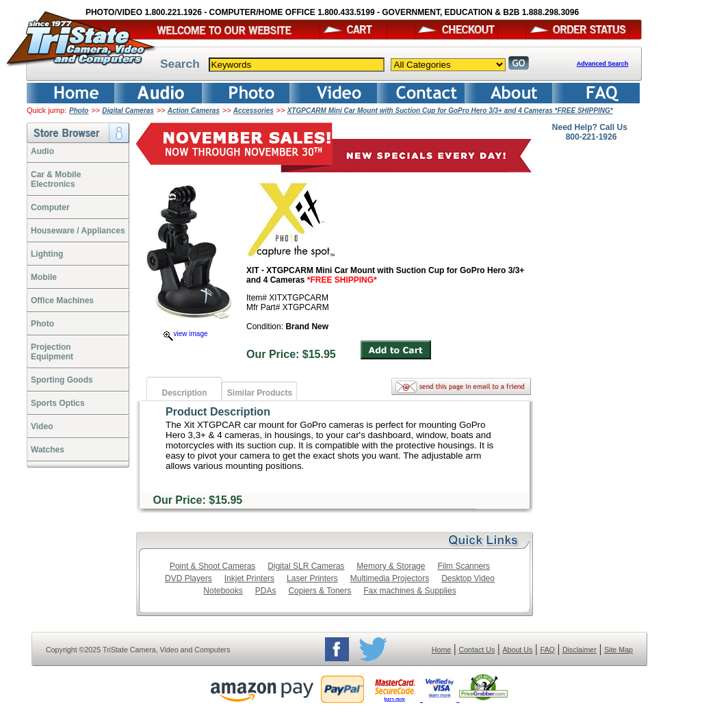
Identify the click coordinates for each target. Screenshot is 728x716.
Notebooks (223, 591)
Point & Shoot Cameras (212, 566)
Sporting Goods (62, 380)
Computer (50, 207)
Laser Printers (312, 578)
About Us (517, 650)
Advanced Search (603, 64)
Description (184, 393)
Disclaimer (580, 650)
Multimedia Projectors (390, 578)
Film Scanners (464, 566)
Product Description (218, 412)
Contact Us (477, 650)
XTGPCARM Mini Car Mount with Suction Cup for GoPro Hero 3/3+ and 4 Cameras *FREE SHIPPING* (450, 111)
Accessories (253, 111)
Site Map (619, 650)
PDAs (266, 591)
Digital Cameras (128, 111)
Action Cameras (194, 111)
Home (441, 650)
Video (42, 426)
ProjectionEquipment (52, 352)
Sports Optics (58, 403)
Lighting (47, 254)
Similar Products (260, 393)
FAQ (547, 650)
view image (185, 334)
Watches (48, 450)
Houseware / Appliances (78, 231)
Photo (79, 111)
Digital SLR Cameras (306, 566)
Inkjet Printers (249, 578)
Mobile (44, 277)
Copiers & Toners (320, 591)
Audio (42, 151)
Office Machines (62, 301)
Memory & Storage (391, 566)
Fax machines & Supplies (409, 591)
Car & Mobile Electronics (56, 179)
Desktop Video (468, 578)
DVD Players (188, 578)
